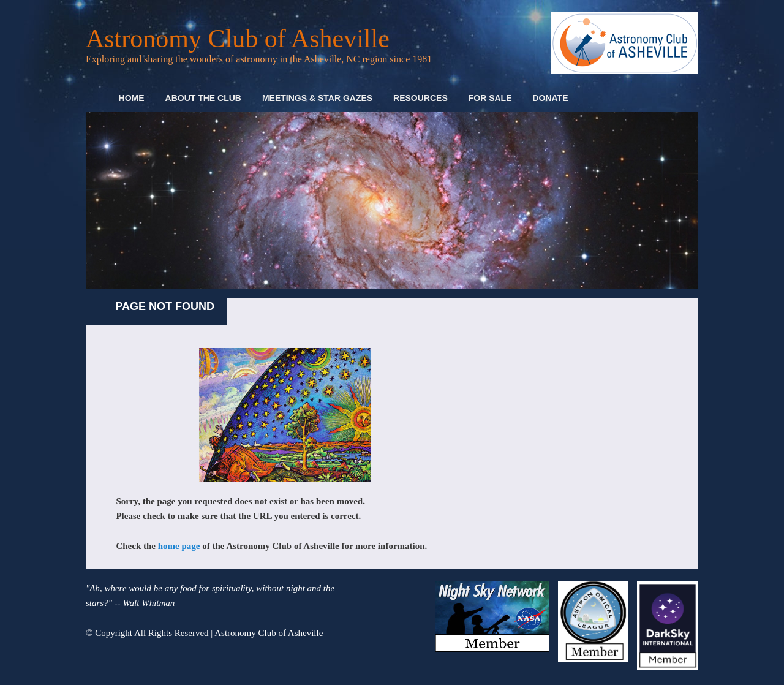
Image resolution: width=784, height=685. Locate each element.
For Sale (490, 98)
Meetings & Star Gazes (317, 98)
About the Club (203, 98)
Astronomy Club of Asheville (238, 39)
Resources (420, 98)
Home (132, 98)
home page (179, 546)
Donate (550, 98)
